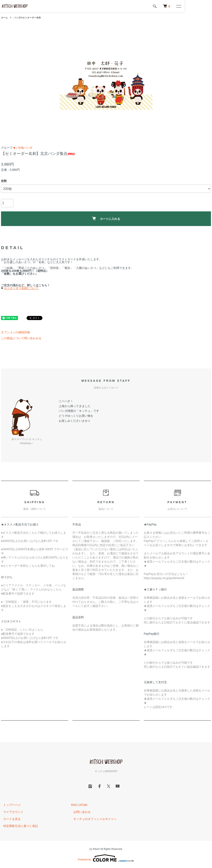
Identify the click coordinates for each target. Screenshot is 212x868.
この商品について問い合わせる (21, 338)
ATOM (83, 805)
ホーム (5, 18)
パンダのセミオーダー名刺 (29, 18)
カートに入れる (106, 218)
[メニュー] (206, 6)
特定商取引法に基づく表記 (18, 826)
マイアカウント (11, 812)
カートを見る (10, 819)
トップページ (10, 805)
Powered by (106, 858)
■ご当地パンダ (23, 148)
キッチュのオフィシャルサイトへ (93, 819)
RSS (74, 805)
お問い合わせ (80, 812)
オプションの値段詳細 (15, 332)
